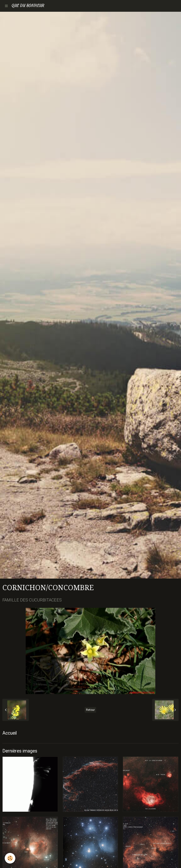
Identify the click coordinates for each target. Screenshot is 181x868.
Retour (90, 710)
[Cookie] (10, 858)
